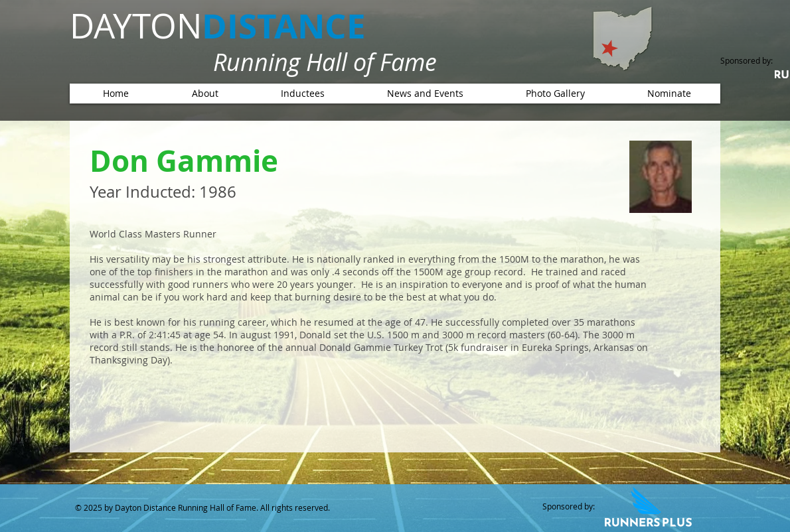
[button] (302, 94)
